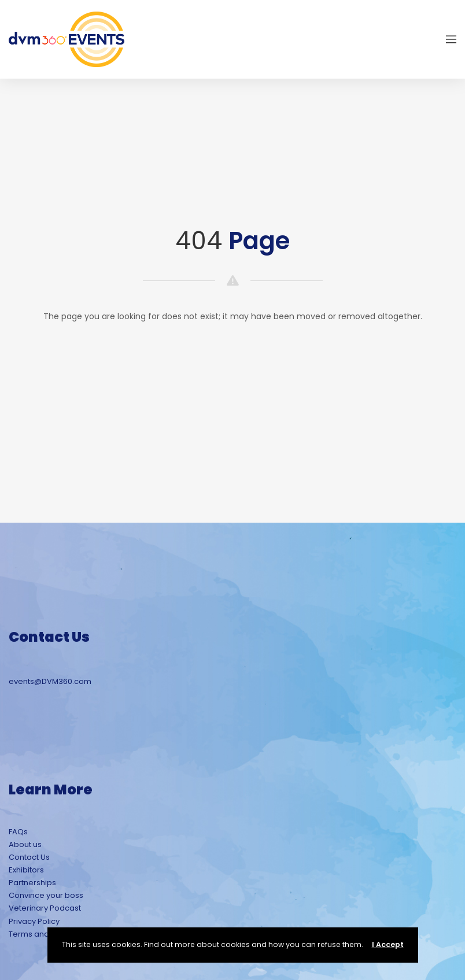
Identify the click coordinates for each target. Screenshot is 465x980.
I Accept (388, 944)
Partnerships (32, 883)
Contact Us (29, 857)
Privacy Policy (34, 921)
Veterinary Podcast (45, 908)
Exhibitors (26, 870)
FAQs (18, 832)
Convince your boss (46, 895)
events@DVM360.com (50, 681)
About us (25, 844)
